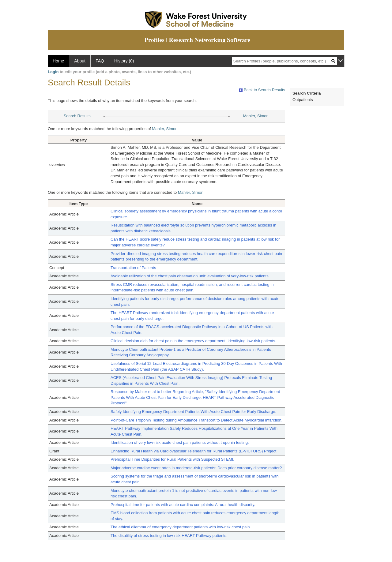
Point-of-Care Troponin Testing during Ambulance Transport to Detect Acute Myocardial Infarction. (196, 420)
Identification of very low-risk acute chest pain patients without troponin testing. (180, 442)
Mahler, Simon (256, 116)
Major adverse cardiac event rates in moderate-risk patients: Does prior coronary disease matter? (196, 468)
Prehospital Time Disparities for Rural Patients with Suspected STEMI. (172, 459)
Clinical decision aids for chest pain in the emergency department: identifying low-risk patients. (193, 341)
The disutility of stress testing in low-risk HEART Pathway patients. (169, 536)
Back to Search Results (262, 90)
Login (53, 72)
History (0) (124, 61)
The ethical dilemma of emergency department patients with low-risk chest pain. (181, 527)
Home (58, 61)
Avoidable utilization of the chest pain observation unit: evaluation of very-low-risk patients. (190, 276)
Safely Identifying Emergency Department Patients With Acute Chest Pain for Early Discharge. (193, 412)
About (80, 61)
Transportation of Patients (133, 268)
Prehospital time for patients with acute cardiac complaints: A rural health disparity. (183, 505)
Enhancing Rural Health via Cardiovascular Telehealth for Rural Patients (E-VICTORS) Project (193, 451)
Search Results (77, 116)
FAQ (100, 61)
